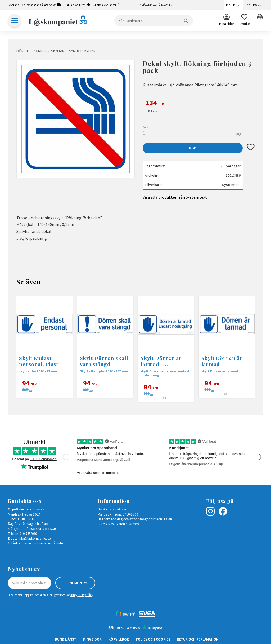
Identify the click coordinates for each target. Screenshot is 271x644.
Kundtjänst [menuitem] (66, 639)
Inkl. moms (234, 5)
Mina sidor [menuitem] (227, 24)
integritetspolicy (82, 595)
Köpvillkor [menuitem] (119, 639)
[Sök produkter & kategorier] (154, 21)
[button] (244, 21)
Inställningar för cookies (155, 5)
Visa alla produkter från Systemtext (175, 197)
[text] (199, 104)
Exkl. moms (253, 5)
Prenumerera (75, 583)
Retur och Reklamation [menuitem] (198, 639)
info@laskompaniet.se (35, 538)
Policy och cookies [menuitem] (153, 639)
